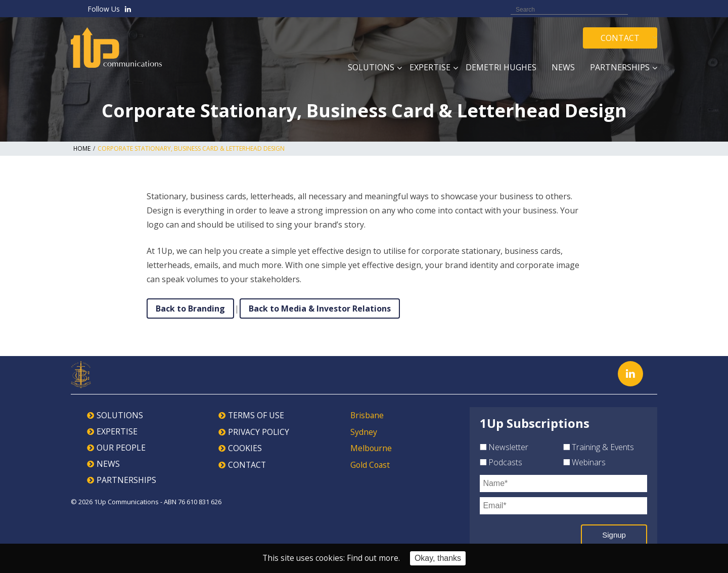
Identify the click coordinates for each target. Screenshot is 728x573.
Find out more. (374, 558)
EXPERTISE (117, 431)
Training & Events (599, 447)
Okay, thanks (439, 558)
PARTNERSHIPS (126, 480)
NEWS (108, 464)
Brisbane (368, 415)
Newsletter (504, 447)
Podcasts (501, 462)
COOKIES (245, 448)
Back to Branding (190, 308)
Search (641, 9)
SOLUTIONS (120, 415)
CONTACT (247, 464)
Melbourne (372, 448)
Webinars (584, 462)
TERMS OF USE (256, 415)
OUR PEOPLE (121, 448)
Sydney (364, 431)
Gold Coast (371, 464)
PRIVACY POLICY (259, 431)
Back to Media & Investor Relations (320, 308)
